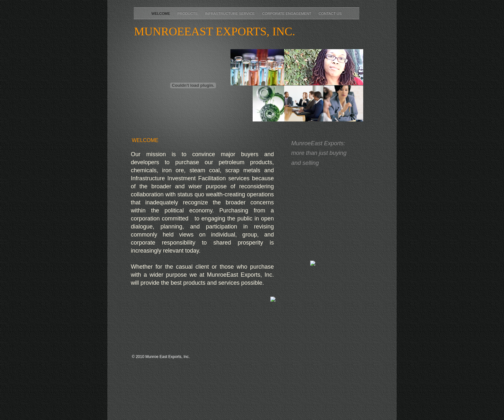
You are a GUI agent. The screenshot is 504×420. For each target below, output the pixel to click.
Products (188, 13)
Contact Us (330, 13)
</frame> (326, 217)
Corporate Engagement (287, 13)
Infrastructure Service (230, 13)
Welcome (161, 13)
